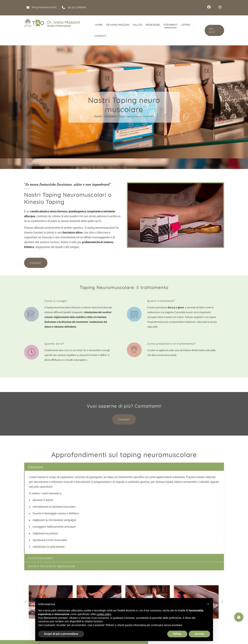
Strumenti (110, 116)
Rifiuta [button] (177, 634)
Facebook (209, 7)
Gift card (211, 30)
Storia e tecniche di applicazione (56, 569)
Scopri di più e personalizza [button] (61, 634)
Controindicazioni (43, 559)
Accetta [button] (199, 634)
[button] (26, 606)
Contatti (35, 263)
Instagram (220, 7)
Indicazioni (37, 466)
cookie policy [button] (104, 614)
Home (98, 116)
